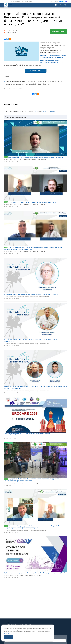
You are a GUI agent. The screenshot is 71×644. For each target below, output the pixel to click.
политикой (7, 633)
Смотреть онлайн (58, 31)
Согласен (8, 637)
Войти (65, 5)
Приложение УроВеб (27, 2)
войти (36, 111)
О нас (11, 2)
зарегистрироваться (48, 111)
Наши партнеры (17, 2)
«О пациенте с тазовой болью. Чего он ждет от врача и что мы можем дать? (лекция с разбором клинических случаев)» (54, 58)
